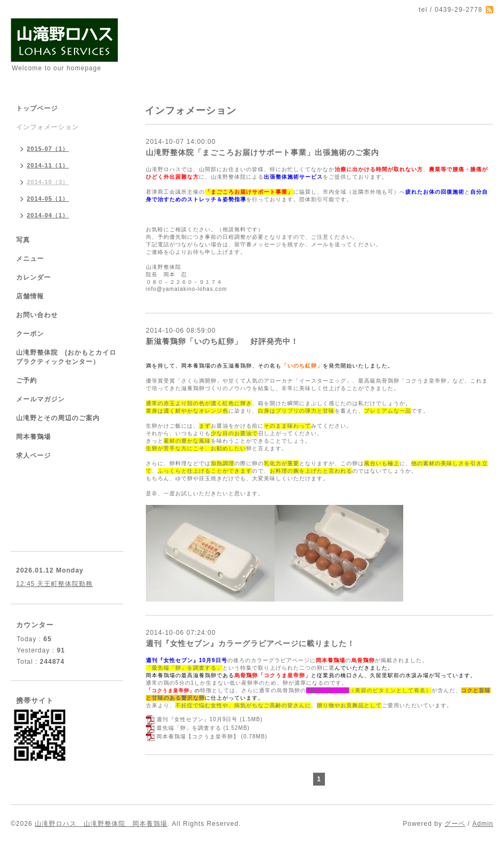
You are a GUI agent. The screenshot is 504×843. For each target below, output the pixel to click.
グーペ (455, 824)
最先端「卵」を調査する (189, 728)
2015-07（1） (48, 149)
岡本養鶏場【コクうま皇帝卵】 (198, 736)
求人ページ (34, 456)
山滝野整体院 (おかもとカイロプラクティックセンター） (66, 357)
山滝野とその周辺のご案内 (58, 418)
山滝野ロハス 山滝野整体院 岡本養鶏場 (101, 824)
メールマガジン (40, 399)
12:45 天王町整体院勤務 (54, 584)
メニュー (30, 259)
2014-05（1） (48, 199)
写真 (23, 240)
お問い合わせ (37, 315)
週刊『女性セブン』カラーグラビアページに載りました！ (250, 643)
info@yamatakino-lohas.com (186, 289)
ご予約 (27, 380)
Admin (483, 824)
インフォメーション (47, 127)
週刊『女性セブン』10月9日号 (197, 719)
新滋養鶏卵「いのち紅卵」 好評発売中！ (222, 341)
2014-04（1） (48, 215)
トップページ (37, 108)
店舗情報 (30, 296)
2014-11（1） (48, 165)
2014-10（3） (48, 182)
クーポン (30, 334)
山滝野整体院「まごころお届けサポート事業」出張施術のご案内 (262, 152)
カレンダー (34, 277)
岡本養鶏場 (34, 437)
